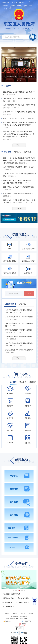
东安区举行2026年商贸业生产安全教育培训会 (19, 112)
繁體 (25, 5)
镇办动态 (28, 152)
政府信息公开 (19, 236)
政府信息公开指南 (28, 249)
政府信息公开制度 (10, 261)
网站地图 (31, 613)
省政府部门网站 (23, 598)
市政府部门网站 (22, 602)
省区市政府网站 (8, 598)
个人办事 (13, 382)
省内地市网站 (7, 602)
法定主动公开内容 (28, 261)
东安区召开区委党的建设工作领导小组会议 (18, 167)
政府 (24, 283)
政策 (10, 249)
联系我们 (15, 613)
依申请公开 (28, 273)
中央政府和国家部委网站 (11, 594)
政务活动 (8, 152)
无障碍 (13, 5)
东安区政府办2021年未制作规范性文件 (19, 350)
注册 (5, 8)
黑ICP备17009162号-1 (25, 619)
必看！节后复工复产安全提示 (14, 118)
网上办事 (19, 376)
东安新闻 (8, 86)
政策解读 (22, 304)
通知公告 (18, 152)
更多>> (19, 145)
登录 (31, 5)
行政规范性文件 (10, 304)
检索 (29, 293)
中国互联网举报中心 (28, 621)
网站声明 (23, 613)
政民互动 (19, 461)
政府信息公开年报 (10, 273)
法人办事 (23, 382)
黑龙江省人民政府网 (18, 2)
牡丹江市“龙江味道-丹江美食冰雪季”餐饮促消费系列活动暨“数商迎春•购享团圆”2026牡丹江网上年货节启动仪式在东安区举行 (19, 134)
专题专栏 (19, 565)
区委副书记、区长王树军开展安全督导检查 (18, 187)
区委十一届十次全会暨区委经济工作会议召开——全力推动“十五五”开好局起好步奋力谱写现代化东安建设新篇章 (20, 160)
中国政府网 (6, 2)
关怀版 (19, 5)
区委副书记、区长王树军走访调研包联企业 (18, 194)
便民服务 (33, 382)
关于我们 (7, 613)
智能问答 (5, 5)
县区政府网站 (7, 607)
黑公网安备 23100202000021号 (12, 621)
